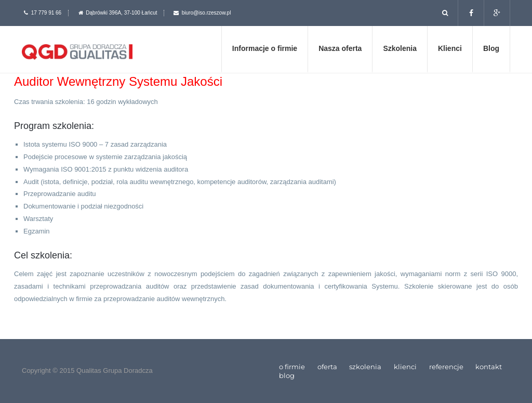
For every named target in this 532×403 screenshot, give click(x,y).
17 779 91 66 (46, 13)
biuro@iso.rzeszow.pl (207, 13)
